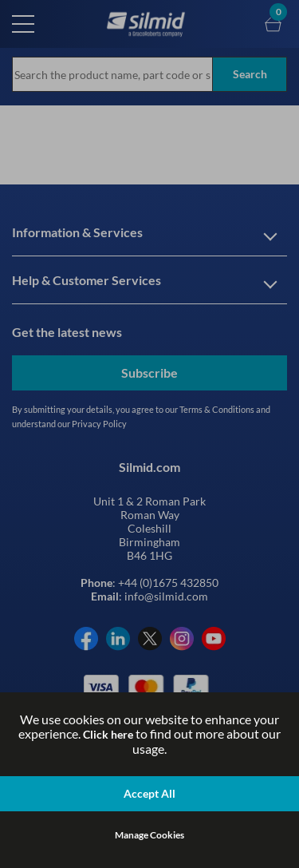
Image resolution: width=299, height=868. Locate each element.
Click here (108, 734)
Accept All (149, 793)
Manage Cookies (149, 835)
